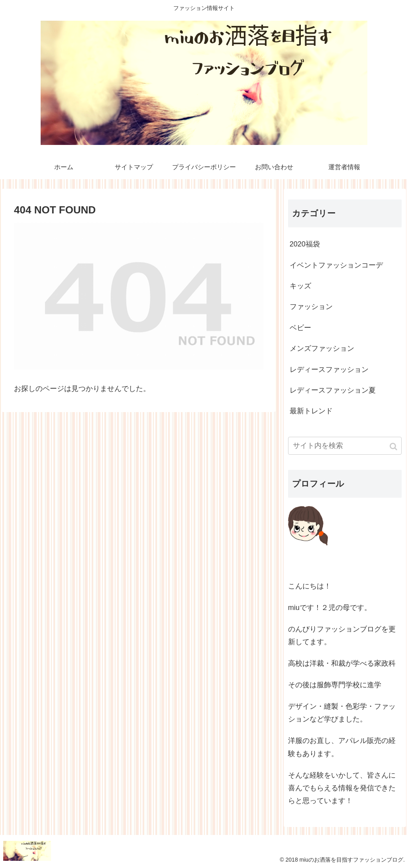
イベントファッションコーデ (336, 265)
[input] (345, 446)
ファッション (311, 307)
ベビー (300, 328)
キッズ (300, 286)
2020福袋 (305, 244)
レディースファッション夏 (333, 390)
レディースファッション (329, 369)
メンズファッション (322, 348)
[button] (394, 447)
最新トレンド (311, 411)
